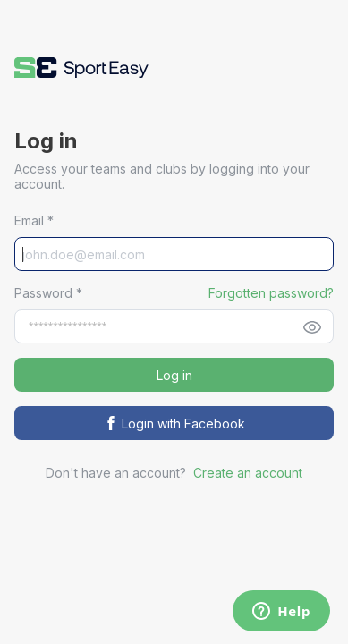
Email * (34, 220)
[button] (81, 68)
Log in (174, 375)
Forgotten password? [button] (271, 293)
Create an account (248, 473)
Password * (48, 293)
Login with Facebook (174, 424)
